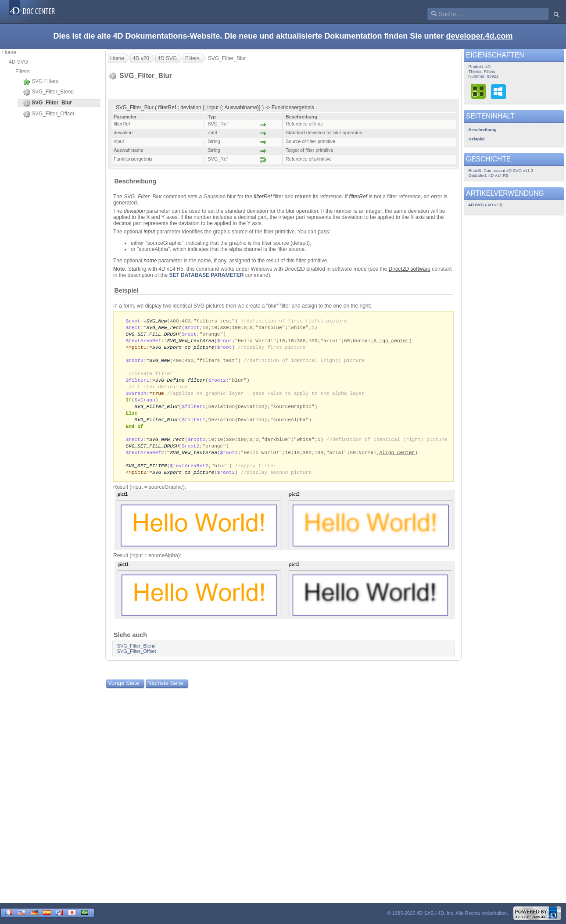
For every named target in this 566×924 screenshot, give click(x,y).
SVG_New (156, 321)
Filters (23, 72)
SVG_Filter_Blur (157, 412)
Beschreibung (135, 181)
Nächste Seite (165, 693)
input (149, 232)
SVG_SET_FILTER (146, 475)
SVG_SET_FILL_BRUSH (152, 335)
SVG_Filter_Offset (49, 114)
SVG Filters (41, 82)
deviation (134, 211)
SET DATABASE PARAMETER (206, 275)
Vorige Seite (124, 693)
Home (9, 52)
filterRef (263, 197)
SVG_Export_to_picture (183, 349)
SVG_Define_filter (180, 384)
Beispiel (126, 290)
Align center (391, 342)
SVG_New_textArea (191, 342)
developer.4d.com (479, 36)
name (150, 261)
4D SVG (18, 62)
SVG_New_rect (164, 328)
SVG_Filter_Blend (48, 92)
